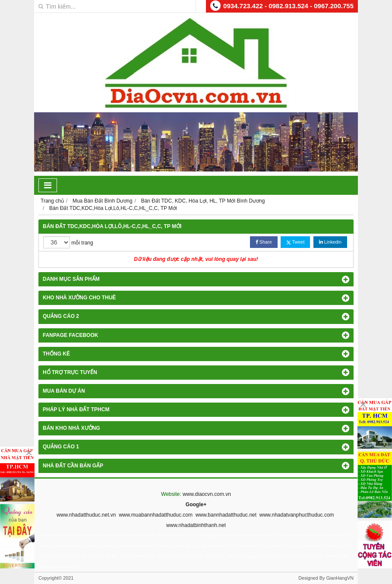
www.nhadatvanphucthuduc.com (297, 515)
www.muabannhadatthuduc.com (156, 515)
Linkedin (330, 242)
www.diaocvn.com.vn (207, 494)
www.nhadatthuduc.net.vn (86, 515)
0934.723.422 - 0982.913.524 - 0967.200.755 (288, 6)
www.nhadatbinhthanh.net (196, 525)
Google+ (196, 505)
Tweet (295, 242)
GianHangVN (340, 578)
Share (264, 242)
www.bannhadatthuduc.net (226, 515)
